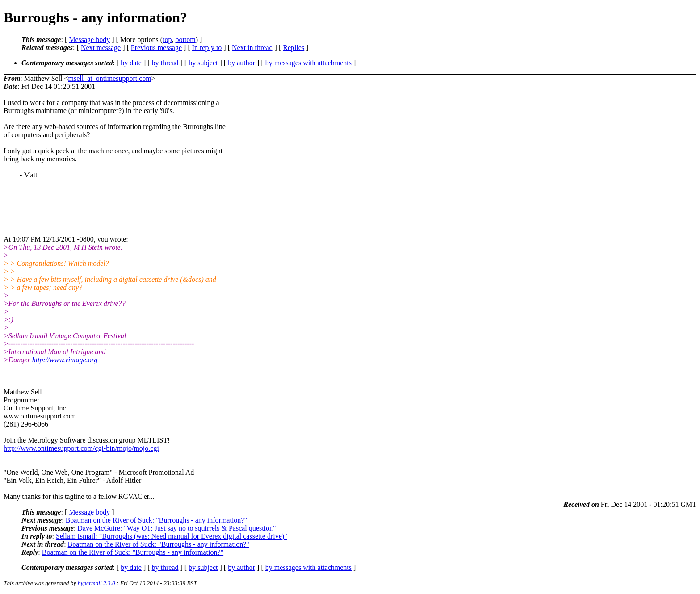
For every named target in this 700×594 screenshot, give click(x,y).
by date (131, 63)
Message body (89, 40)
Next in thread (252, 48)
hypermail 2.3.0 (96, 583)
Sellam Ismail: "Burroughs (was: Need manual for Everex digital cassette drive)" (172, 536)
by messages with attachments (308, 63)
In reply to (207, 48)
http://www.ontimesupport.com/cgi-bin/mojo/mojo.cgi (81, 448)
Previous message (156, 48)
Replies (293, 48)
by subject (203, 63)
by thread (165, 63)
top (167, 40)
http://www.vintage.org (65, 360)
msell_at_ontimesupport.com (110, 78)
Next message (101, 48)
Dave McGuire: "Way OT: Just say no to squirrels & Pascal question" (176, 528)
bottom (185, 40)
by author (241, 63)
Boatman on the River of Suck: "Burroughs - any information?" (156, 520)
